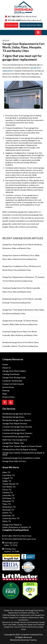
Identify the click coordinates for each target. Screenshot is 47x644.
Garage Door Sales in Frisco (14, 461)
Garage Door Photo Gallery (14, 371)
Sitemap (6, 390)
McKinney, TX (8, 498)
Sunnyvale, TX (8, 515)
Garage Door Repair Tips (13, 443)
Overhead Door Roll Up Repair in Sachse (20, 449)
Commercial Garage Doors (14, 430)
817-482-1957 (22, 16)
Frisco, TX (7, 490)
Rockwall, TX (8, 510)
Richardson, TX (9, 507)
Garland (24, 613)
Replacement (34, 617)
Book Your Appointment (31, 25)
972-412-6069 (25, 20)
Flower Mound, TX (10, 484)
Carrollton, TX (9, 475)
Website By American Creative (23, 640)
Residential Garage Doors (13, 417)
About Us (7, 368)
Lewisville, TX (8, 495)
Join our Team (11, 25)
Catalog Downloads (11, 374)
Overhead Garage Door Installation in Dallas (21, 458)
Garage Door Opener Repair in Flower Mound (22, 446)
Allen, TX (6, 472)
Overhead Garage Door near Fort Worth (24, 626)
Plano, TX (7, 504)
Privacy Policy (9, 397)
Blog (4, 394)
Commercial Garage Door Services (17, 427)
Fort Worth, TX (9, 487)
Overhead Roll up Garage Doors (16, 436)
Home (5, 364)
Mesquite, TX (8, 501)
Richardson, (14, 527)
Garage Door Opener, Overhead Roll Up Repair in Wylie (23, 454)
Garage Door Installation (18, 617)
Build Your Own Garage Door (15, 440)
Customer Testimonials (12, 381)
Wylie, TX (7, 521)
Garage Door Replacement (20, 615)
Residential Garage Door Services (17, 414)
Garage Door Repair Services (15, 423)
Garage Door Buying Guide (14, 377)
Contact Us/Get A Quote (13, 384)
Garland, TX (8, 492)
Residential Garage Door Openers (17, 420)
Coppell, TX (7, 478)
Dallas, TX (7, 481)
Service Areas (8, 387)
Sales (42, 617)
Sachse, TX (7, 513)
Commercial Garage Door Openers (17, 433)
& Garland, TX (25, 527)
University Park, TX (11, 518)
